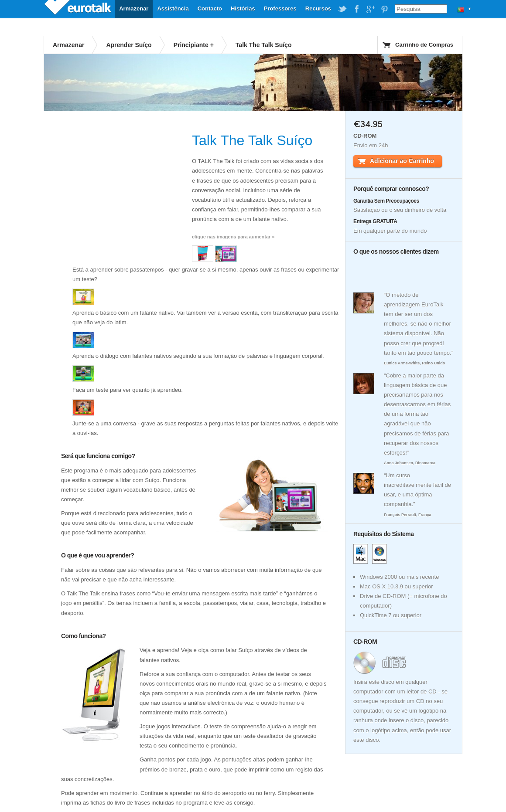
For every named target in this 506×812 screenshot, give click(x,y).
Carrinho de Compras (424, 45)
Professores (280, 8)
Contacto (210, 8)
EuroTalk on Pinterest (384, 9)
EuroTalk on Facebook (356, 9)
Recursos (318, 8)
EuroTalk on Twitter (342, 9)
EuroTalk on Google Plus (370, 9)
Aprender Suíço (129, 45)
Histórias (243, 8)
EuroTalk (79, 9)
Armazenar (134, 8)
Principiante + (194, 45)
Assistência (173, 8)
